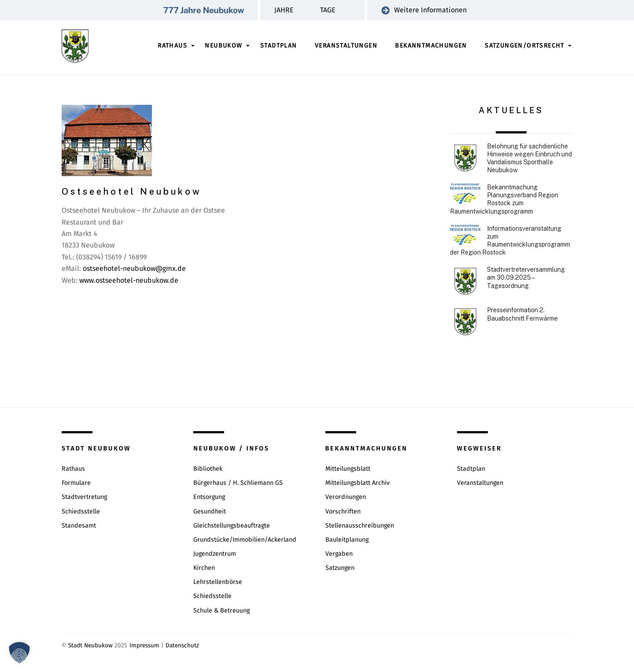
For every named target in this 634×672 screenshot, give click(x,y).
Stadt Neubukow (90, 645)
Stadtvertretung (84, 497)
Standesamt (79, 526)
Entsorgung (209, 497)
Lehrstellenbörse (218, 582)
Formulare (76, 483)
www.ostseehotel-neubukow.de (129, 280)
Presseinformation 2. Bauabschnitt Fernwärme (522, 314)
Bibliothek (208, 469)
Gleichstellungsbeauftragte (232, 526)
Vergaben (339, 554)
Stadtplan (279, 46)
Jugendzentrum (215, 554)
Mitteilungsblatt (348, 469)
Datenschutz (182, 645)
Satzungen (340, 568)
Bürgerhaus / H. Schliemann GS (238, 483)
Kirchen (204, 568)
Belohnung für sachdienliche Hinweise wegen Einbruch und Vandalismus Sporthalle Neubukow (529, 158)
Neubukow (223, 46)
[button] (19, 653)
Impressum (144, 645)
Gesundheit (210, 511)
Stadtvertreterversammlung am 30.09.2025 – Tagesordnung (526, 277)
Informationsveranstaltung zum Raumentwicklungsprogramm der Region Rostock (510, 241)
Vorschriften (343, 511)
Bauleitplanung (347, 540)
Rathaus (172, 46)
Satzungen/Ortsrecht (525, 46)
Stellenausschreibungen (360, 526)
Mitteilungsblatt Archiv (358, 483)
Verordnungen (346, 497)
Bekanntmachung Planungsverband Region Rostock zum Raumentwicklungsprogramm (504, 199)
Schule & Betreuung (221, 611)
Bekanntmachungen (431, 46)
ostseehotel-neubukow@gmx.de (134, 268)
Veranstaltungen (346, 46)
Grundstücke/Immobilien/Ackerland (245, 540)
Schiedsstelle (81, 511)
